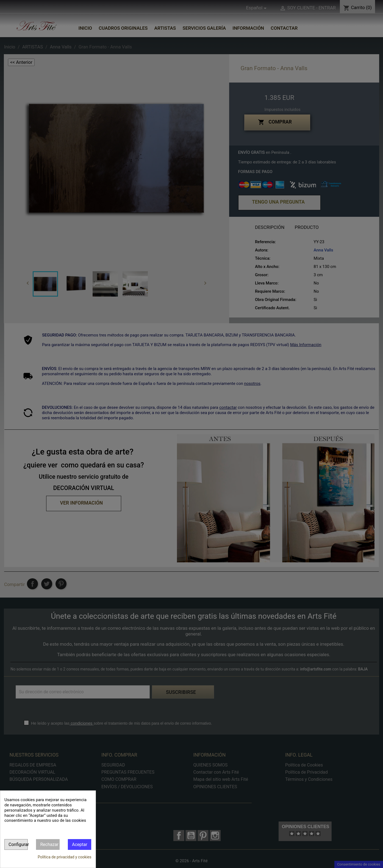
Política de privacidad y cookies (64, 857)
